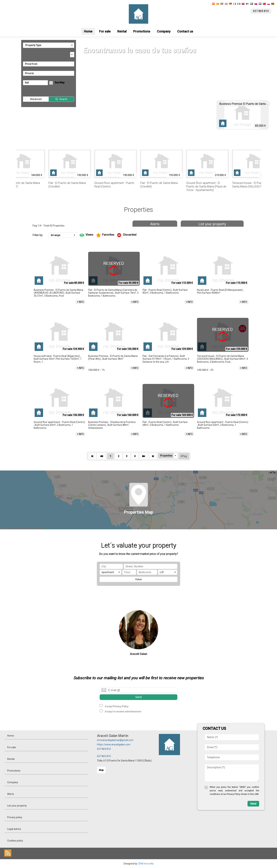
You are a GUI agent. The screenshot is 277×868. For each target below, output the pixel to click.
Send (138, 697)
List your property (212, 224)
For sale (105, 31)
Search (63, 99)
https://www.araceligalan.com (114, 745)
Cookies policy (15, 841)
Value (138, 579)
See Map (60, 83)
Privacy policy (15, 817)
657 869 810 (104, 749)
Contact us (185, 31)
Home (88, 31)
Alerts (155, 224)
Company (164, 31)
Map (101, 770)
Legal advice (14, 829)
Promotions (142, 31)
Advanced (36, 99)
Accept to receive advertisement (123, 711)
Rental (122, 31)
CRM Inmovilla (146, 864)
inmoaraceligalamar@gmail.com (115, 740)
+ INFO (80, 302)
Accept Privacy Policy (116, 706)
